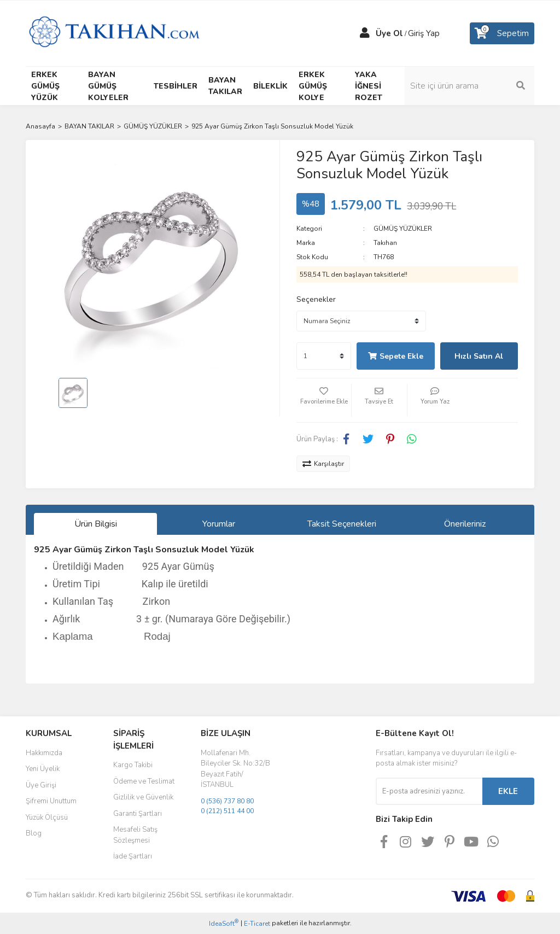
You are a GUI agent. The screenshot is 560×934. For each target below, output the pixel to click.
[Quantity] (324, 356)
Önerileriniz (465, 524)
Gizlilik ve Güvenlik (143, 797)
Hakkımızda (44, 753)
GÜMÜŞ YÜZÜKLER (403, 229)
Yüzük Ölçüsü (47, 818)
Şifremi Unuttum (51, 801)
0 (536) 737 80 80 (227, 801)
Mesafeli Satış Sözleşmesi (135, 835)
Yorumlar (219, 524)
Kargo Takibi (133, 765)
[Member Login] (365, 33)
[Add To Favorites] (324, 400)
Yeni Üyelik (43, 769)
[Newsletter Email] (429, 791)
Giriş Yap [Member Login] (424, 33)
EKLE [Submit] (508, 791)
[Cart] (502, 33)
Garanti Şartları (138, 814)
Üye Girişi (41, 785)
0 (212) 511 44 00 (227, 811)
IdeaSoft (224, 923)
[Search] (477, 86)
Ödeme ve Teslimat (144, 781)
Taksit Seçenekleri (342, 524)
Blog (34, 833)
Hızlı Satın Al (479, 356)
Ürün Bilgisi (96, 524)
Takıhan (385, 243)
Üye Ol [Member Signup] (389, 33)
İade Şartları (133, 856)
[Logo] (114, 33)
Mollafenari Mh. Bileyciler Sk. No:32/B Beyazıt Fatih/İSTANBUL (235, 769)
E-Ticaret (257, 924)
